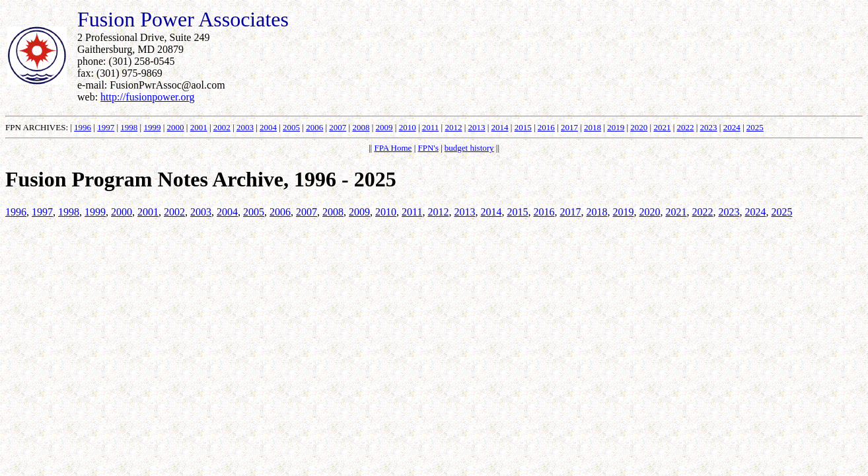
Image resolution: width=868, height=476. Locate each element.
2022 (685, 127)
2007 (338, 127)
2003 (245, 127)
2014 (500, 127)
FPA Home (393, 148)
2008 (361, 127)
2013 (477, 127)
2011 (431, 127)
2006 (314, 127)
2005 (291, 127)
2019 (616, 127)
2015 (523, 127)
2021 (662, 127)
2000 (176, 127)
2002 (222, 127)
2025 (755, 127)
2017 (569, 127)
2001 (199, 127)
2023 (709, 127)
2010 (408, 127)
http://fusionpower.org (147, 97)
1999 (152, 127)
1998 (129, 127)
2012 (453, 127)
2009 (384, 127)
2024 (732, 127)
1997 (106, 127)
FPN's (428, 148)
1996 (83, 127)
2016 (546, 127)
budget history (469, 148)
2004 (268, 127)
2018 (593, 127)
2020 (639, 127)
